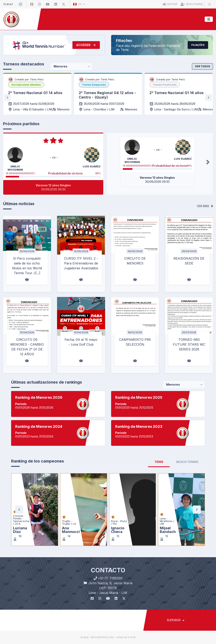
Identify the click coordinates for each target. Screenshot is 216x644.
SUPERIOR (176, 620)
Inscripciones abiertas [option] (26, 85)
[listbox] (26, 85)
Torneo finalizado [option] (165, 85)
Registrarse (192, 4)
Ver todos (202, 66)
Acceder (86, 45)
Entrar (170, 4)
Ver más (205, 206)
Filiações (198, 45)
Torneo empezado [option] (94, 85)
